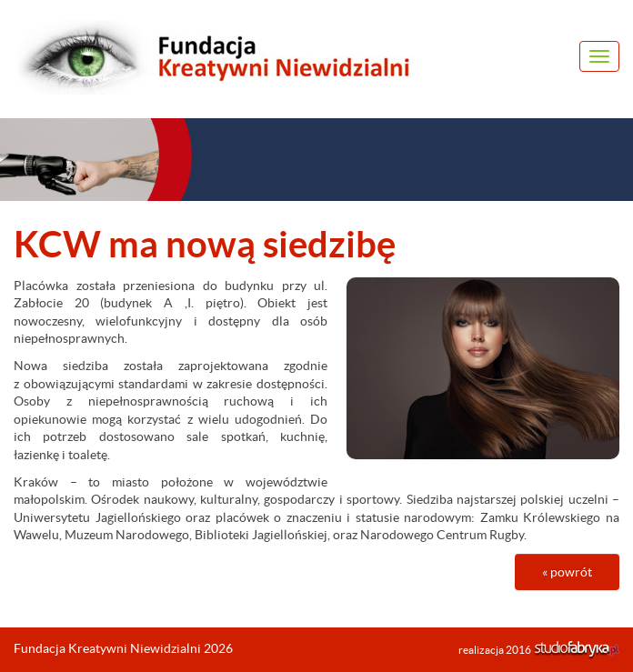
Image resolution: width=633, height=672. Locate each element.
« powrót (567, 572)
